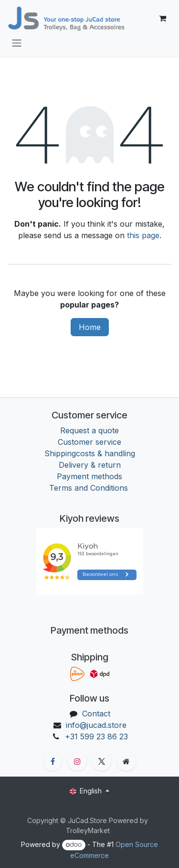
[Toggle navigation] (17, 43)
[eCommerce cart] (162, 18)
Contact (96, 714)
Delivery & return (90, 465)
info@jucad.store (96, 725)
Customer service (89, 442)
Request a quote (89, 430)
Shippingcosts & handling (90, 453)
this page (143, 235)
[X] (102, 761)
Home (90, 327)
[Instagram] (77, 761)
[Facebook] (53, 761)
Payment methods (89, 476)
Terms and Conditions (90, 488)
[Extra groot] (126, 761)
